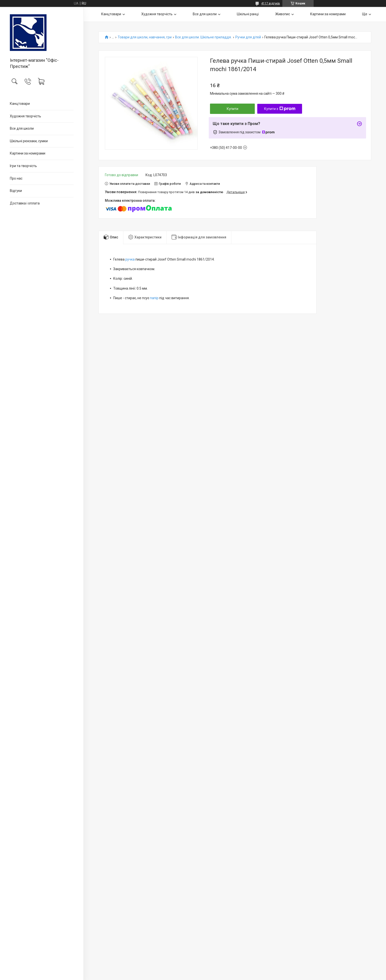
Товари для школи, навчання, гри (145, 37)
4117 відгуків (271, 3)
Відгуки (16, 191)
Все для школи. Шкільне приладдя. (203, 37)
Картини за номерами (28, 153)
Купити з (280, 109)
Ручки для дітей (248, 37)
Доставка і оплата (25, 203)
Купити (233, 109)
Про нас (16, 178)
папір (154, 298)
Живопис (283, 14)
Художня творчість (25, 116)
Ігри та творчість (23, 166)
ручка (130, 259)
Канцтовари (20, 104)
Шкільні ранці (248, 14)
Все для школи (22, 128)
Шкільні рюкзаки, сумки (29, 141)
